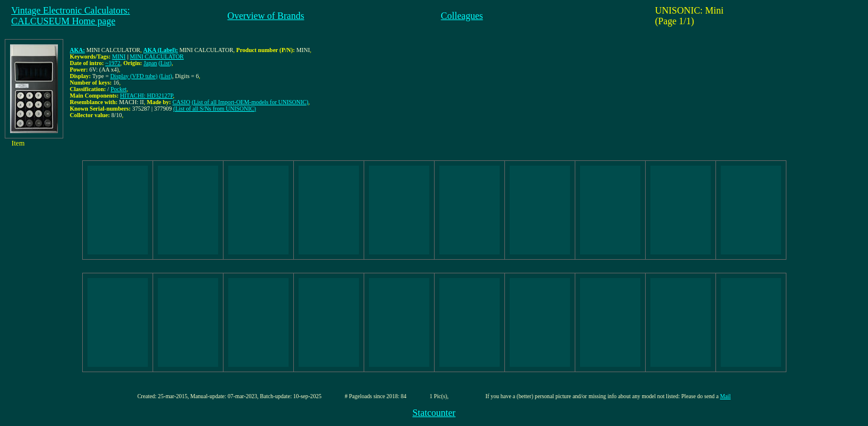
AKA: (77, 50)
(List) (165, 63)
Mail (726, 396)
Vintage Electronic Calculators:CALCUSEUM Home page (71, 16)
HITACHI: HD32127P (146, 96)
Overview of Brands (266, 16)
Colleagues (462, 16)
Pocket (119, 89)
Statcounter (434, 413)
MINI (119, 57)
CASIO (182, 102)
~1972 (113, 63)
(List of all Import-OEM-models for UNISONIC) (250, 102)
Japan (150, 63)
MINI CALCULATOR (157, 57)
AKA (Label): (161, 50)
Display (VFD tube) (134, 76)
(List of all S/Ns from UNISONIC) (215, 109)
